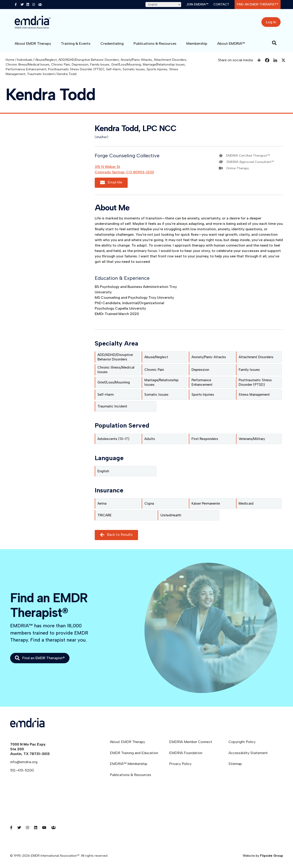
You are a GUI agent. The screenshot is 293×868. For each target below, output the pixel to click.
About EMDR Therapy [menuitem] (127, 742)
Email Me (111, 183)
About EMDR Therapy (33, 44)
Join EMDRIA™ (197, 4)
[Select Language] (163, 5)
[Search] (274, 43)
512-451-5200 (22, 770)
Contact (221, 4)
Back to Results (116, 535)
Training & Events (76, 44)
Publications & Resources (155, 44)
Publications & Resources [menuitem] (130, 775)
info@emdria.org (24, 762)
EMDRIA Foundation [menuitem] (186, 753)
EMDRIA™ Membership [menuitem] (129, 764)
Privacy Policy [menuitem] (180, 764)
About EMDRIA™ (231, 44)
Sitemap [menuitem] (235, 764)
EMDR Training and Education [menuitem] (134, 753)
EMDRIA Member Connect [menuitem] (191, 742)
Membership (197, 44)
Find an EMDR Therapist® (258, 4)
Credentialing (112, 44)
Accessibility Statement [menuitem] (248, 753)
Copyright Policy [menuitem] (242, 742)
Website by (263, 856)
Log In (271, 22)
